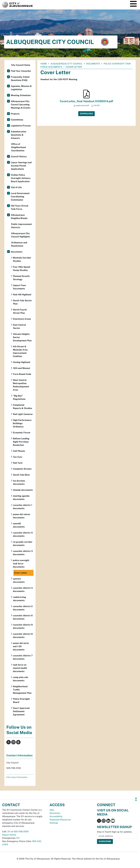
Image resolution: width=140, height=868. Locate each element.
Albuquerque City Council (67, 64)
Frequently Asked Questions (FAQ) (20, 79)
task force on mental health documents (20, 668)
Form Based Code (22, 374)
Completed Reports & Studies (22, 407)
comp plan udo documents (20, 679)
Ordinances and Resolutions (19, 244)
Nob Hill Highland (22, 295)
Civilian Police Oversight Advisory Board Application (21, 178)
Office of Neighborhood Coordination (18, 147)
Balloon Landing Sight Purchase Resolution (21, 442)
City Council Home (21, 65)
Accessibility (56, 816)
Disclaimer (55, 813)
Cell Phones (19, 451)
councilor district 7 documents (23, 657)
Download (86, 114)
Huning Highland (22, 362)
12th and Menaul (22, 368)
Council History (19, 157)
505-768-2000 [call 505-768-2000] (21, 832)
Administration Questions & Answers (19, 135)
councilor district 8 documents (23, 636)
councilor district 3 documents (23, 553)
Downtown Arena (22, 319)
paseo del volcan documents (21, 516)
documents (93, 64)
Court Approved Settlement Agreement (21, 711)
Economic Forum (22, 433)
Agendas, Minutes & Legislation (21, 88)
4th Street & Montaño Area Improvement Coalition (20, 351)
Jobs (52, 810)
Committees (17, 120)
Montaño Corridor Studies (22, 259)
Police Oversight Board (21, 701)
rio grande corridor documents (23, 544)
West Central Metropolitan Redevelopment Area (21, 385)
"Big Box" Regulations (19, 397)
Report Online (9, 835)
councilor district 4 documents (23, 590)
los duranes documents (19, 482)
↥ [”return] (136, 799)
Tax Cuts (18, 457)
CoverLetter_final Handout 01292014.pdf (86, 101)
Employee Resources (60, 820)
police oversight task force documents (21, 564)
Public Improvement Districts (22, 226)
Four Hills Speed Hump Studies (22, 269)
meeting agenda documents (21, 498)
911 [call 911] (18, 838)
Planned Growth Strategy (21, 278)
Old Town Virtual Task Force (20, 207)
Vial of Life (16, 187)
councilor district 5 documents (23, 534)
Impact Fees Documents (19, 287)
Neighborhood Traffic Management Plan (22, 690)
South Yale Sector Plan (22, 302)
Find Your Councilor (21, 71)
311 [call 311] (9, 832)
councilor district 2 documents (23, 608)
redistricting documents (19, 599)
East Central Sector (19, 326)
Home (44, 64)
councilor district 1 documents (23, 507)
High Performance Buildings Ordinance (22, 423)
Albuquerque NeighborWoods (19, 217)
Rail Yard (18, 463)
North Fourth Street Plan (20, 311)
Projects (15, 114)
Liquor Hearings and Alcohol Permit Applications (21, 166)
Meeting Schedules (21, 95)
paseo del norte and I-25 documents (21, 646)
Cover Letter (21, 573)
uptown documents (19, 580)
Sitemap (54, 823)
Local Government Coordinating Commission (20, 197)
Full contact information (17, 777)
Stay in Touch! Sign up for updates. (115, 832)
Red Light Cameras (23, 414)
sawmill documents (19, 525)
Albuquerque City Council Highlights (21, 235)
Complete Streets (22, 469)
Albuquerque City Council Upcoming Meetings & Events (21, 105)
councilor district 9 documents (23, 626)
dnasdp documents (23, 490)
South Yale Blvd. (22, 475)
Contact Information (19, 755)
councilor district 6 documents (23, 617)
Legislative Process (21, 126)
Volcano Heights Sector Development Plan (22, 337)
